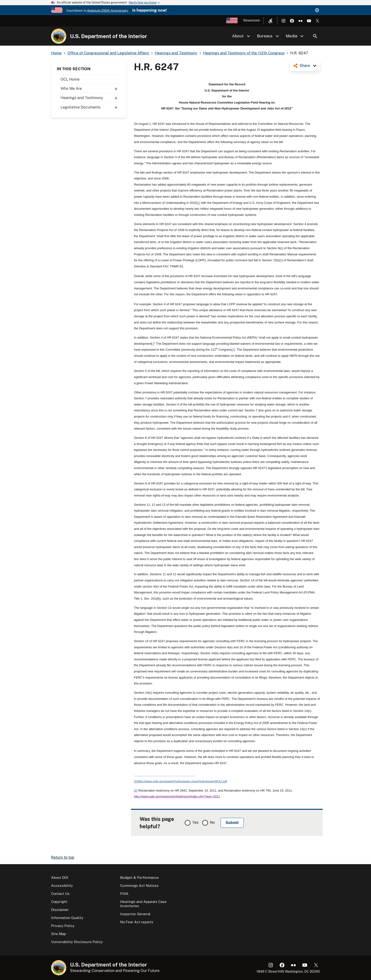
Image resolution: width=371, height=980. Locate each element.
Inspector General (135, 914)
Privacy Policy (63, 926)
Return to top (63, 857)
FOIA (124, 894)
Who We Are (91, 89)
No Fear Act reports (137, 922)
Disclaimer (60, 910)
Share (305, 66)
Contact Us (60, 894)
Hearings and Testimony (91, 98)
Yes (195, 822)
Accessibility (62, 886)
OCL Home (70, 79)
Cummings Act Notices (139, 886)
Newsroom (252, 20)
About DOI (60, 878)
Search (315, 36)
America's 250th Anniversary (108, 11)
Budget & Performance (139, 878)
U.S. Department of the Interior (108, 36)
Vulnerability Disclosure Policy (77, 942)
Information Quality (67, 918)
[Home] (59, 36)
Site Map (59, 934)
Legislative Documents (91, 107)
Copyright (59, 902)
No (212, 822)
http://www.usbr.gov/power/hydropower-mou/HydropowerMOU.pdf (182, 781)
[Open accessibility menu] (270, 21)
